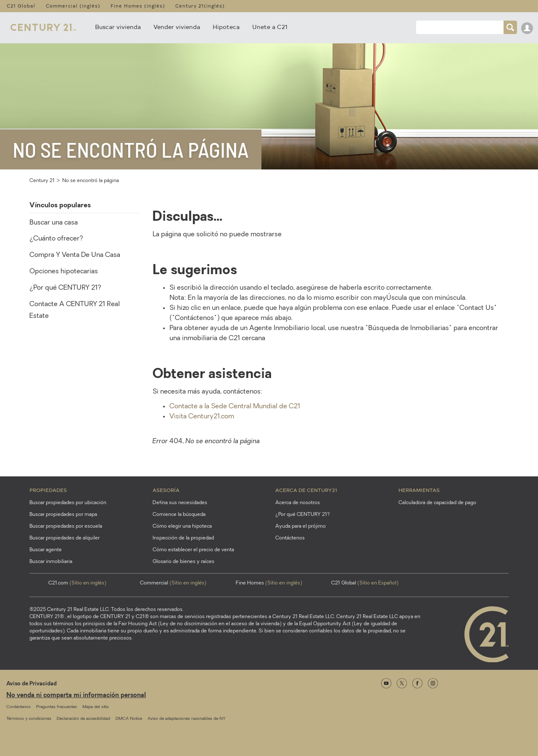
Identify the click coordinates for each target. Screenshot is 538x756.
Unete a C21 (270, 27)
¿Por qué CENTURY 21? (303, 515)
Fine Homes (269, 583)
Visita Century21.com (202, 417)
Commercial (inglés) (73, 6)
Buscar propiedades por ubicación (68, 503)
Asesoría (166, 490)
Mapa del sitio (96, 707)
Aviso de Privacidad (32, 684)
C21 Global (21, 6)
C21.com (77, 583)
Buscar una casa (54, 223)
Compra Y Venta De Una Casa (75, 255)
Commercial (173, 583)
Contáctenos (290, 538)
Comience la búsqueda (179, 515)
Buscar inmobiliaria (51, 562)
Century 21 (42, 181)
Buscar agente (46, 550)
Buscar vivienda (118, 27)
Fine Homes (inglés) (138, 6)
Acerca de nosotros (298, 503)
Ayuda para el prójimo (301, 526)
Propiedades (48, 490)
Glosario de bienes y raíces (183, 562)
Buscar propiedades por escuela (66, 526)
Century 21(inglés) (200, 6)
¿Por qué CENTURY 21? (65, 288)
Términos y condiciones (29, 719)
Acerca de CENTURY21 (306, 490)
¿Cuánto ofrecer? (56, 239)
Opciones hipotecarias (64, 272)
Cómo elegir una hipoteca (182, 526)
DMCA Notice (129, 719)
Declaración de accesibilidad (83, 719)
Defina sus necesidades (180, 503)
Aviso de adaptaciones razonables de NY (186, 719)
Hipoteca (226, 27)
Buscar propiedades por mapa (63, 515)
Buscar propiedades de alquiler (65, 538)
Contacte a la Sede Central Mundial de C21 (235, 407)
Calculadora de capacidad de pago (437, 503)
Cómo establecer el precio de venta (193, 550)
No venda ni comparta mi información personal (76, 696)
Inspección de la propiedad (183, 538)
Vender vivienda (177, 27)
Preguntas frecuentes (57, 707)
